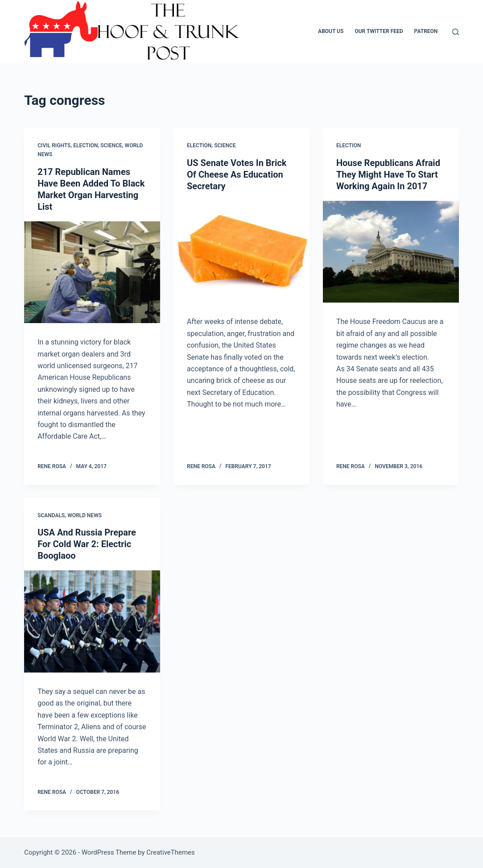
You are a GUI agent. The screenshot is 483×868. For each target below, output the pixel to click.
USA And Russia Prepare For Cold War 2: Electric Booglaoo (87, 544)
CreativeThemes (171, 852)
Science (111, 145)
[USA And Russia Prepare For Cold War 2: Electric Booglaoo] (92, 621)
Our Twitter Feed (379, 31)
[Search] (456, 32)
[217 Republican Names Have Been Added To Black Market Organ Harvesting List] (92, 272)
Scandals (51, 515)
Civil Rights (54, 145)
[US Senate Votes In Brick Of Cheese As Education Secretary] (241, 252)
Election (85, 145)
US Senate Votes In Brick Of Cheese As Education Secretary (237, 174)
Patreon (426, 31)
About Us (331, 31)
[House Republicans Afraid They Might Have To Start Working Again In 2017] (391, 252)
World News (85, 515)
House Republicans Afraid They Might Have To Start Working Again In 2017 (388, 174)
